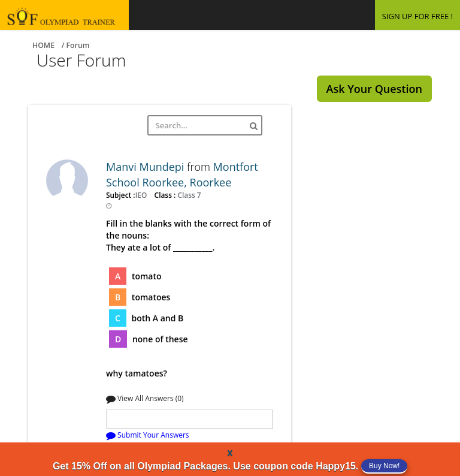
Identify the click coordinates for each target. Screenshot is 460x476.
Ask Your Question (374, 89)
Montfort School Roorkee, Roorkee (182, 174)
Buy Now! (384, 466)
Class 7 (188, 195)
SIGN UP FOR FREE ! (417, 16)
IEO (142, 195)
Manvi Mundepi (146, 167)
